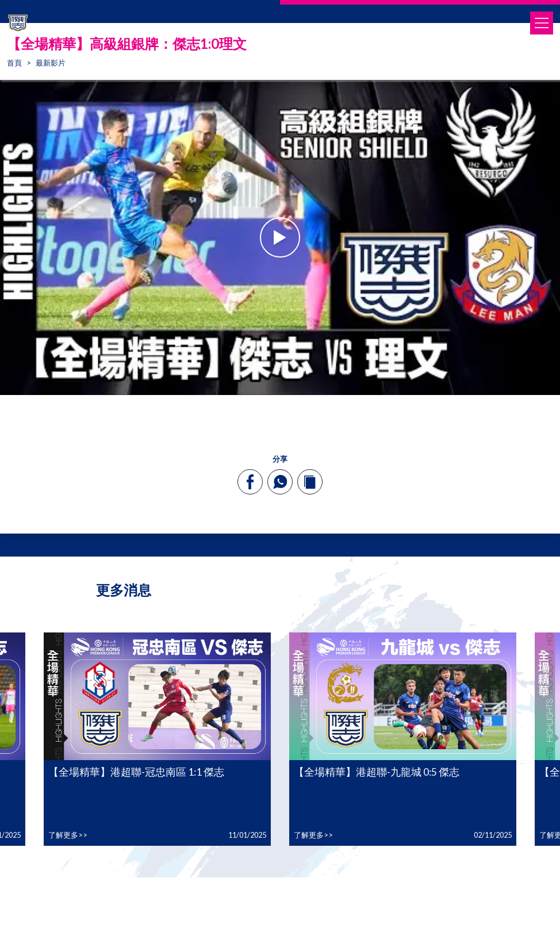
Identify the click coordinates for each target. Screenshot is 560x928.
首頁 (14, 63)
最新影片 (51, 63)
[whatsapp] (280, 482)
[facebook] (250, 482)
